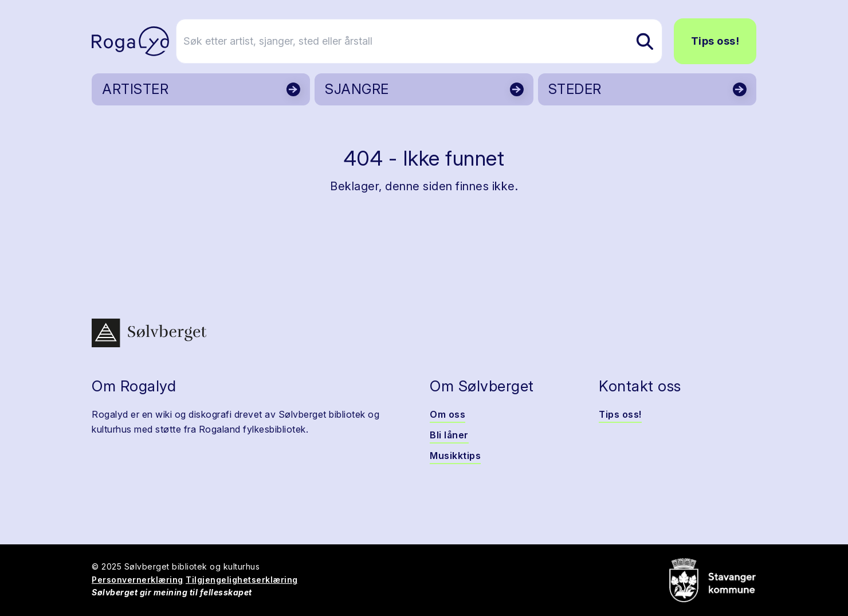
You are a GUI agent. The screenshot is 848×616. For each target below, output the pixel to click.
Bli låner (449, 435)
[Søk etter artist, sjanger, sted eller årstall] (429, 41)
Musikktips (455, 456)
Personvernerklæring (138, 580)
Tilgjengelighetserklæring (242, 580)
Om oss (447, 414)
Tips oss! (715, 41)
